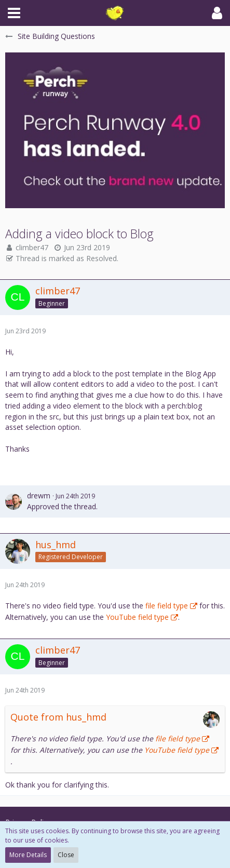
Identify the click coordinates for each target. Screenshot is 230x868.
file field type (167, 606)
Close (66, 855)
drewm (39, 496)
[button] (14, 13)
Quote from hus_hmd (58, 717)
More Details (28, 855)
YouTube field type (137, 617)
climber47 (32, 247)
